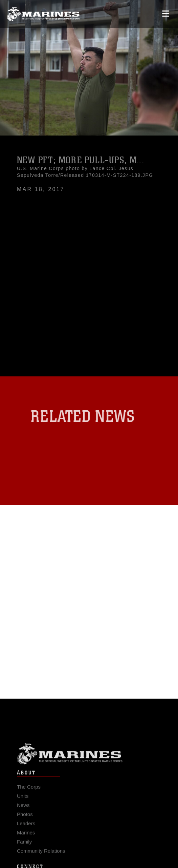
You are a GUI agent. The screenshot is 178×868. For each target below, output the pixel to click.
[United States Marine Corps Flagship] (43, 14)
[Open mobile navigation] (166, 14)
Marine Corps (89, 759)
